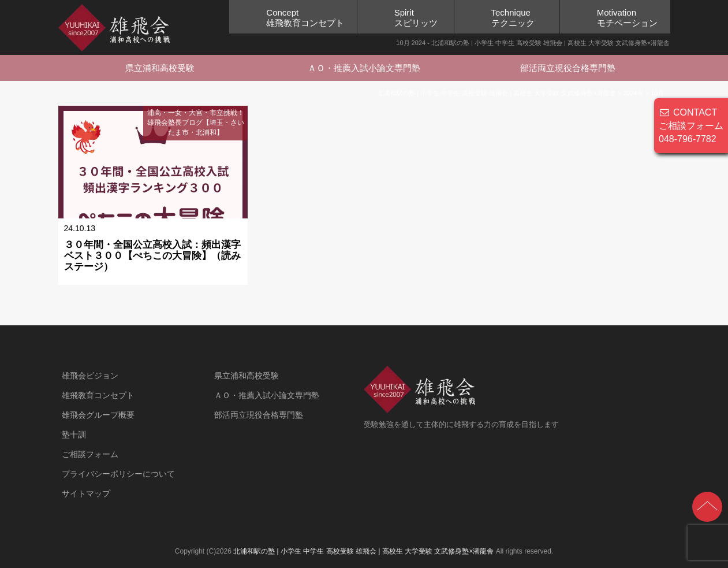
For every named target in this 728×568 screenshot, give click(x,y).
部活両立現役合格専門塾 (568, 68)
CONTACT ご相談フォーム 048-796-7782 (691, 126)
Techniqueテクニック (513, 18)
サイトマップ (86, 493)
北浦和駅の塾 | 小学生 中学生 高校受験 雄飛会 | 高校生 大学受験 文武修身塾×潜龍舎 (363, 551)
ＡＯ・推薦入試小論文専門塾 (364, 68)
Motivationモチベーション (627, 18)
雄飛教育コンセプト (98, 395)
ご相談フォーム (90, 454)
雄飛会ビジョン (90, 376)
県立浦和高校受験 (160, 68)
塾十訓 (74, 435)
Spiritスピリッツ (416, 18)
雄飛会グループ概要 (98, 415)
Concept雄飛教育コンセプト (305, 18)
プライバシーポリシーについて (118, 474)
